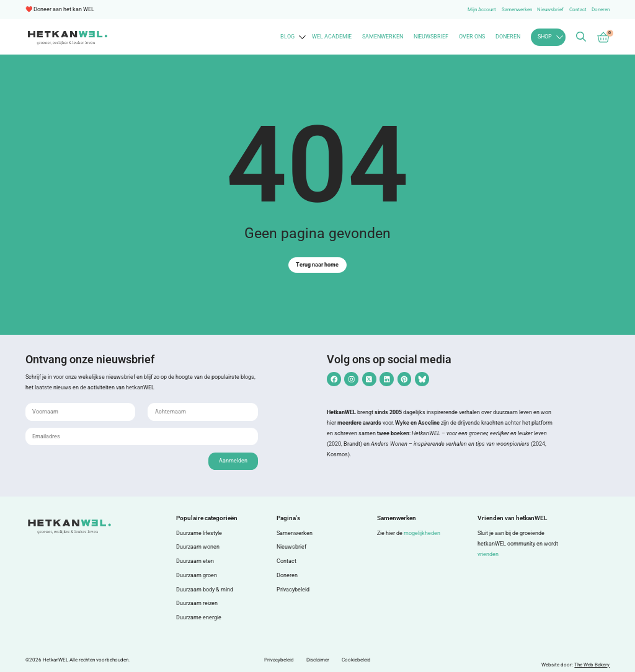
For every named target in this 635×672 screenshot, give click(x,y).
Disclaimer (318, 660)
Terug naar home (317, 265)
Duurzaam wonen (198, 547)
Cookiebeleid (356, 660)
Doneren (601, 10)
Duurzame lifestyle (199, 533)
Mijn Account (482, 10)
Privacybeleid (293, 590)
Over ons (472, 37)
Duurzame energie (199, 617)
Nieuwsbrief (550, 10)
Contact (578, 10)
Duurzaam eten (195, 561)
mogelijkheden (422, 533)
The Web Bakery (592, 665)
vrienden (488, 554)
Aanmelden (233, 461)
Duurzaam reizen (197, 603)
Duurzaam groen (197, 575)
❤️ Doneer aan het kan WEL (60, 9)
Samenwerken (517, 10)
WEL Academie (332, 37)
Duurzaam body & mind (205, 590)
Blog (287, 37)
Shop (545, 37)
